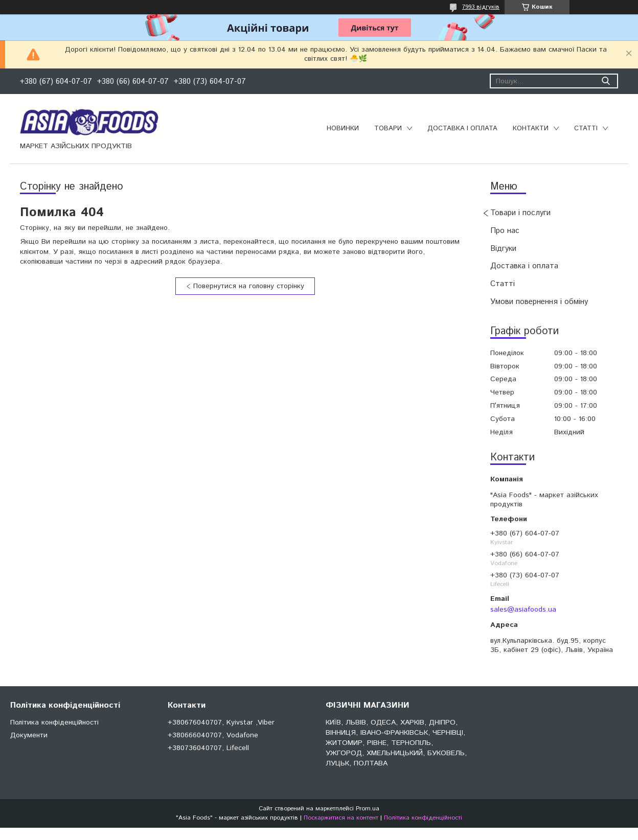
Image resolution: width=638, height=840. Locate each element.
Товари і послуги (520, 213)
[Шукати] (606, 81)
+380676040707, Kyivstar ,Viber (221, 722)
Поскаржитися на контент (341, 818)
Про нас (505, 231)
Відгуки (503, 249)
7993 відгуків (481, 7)
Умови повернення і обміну (539, 302)
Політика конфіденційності (54, 722)
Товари (388, 129)
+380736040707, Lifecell (208, 748)
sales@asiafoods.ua (523, 610)
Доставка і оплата (462, 129)
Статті (586, 129)
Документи (29, 735)
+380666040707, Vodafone (213, 735)
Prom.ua (368, 809)
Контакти (531, 129)
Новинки (343, 129)
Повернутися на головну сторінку (249, 286)
